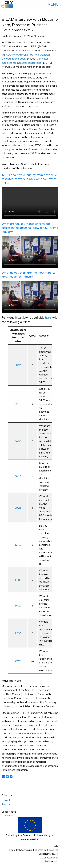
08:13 (18, 476)
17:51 (18, 633)
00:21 (18, 365)
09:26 (18, 508)
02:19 (18, 404)
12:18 (18, 545)
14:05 (18, 580)
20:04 (18, 661)
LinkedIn (6, 800)
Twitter (6, 804)
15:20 (18, 606)
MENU (53, 4)
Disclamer (7, 815)
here (48, 318)
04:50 (18, 441)
